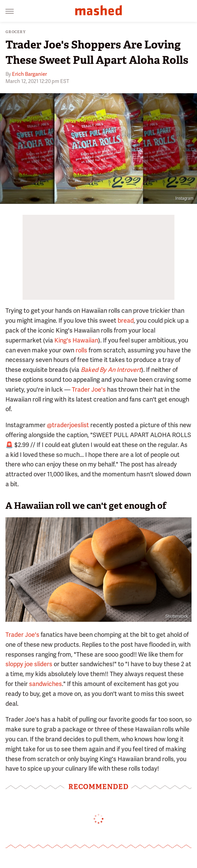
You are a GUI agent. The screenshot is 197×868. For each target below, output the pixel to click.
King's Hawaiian (76, 340)
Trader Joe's (89, 389)
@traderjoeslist (68, 425)
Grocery (16, 32)
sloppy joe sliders (29, 664)
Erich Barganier (29, 74)
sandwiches (45, 684)
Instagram (185, 198)
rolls (81, 350)
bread (126, 320)
